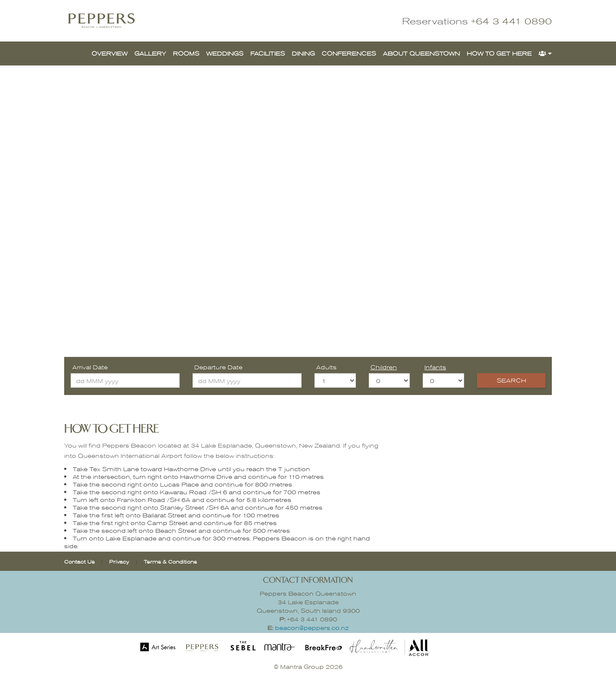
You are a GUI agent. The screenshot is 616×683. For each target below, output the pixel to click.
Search (511, 380)
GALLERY (150, 53)
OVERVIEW (110, 53)
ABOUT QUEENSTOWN (421, 53)
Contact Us (79, 561)
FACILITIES (268, 53)
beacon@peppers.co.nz (312, 628)
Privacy (120, 561)
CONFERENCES (349, 53)
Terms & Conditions (170, 561)
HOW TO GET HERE (499, 53)
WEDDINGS (225, 53)
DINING (303, 53)
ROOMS (186, 53)
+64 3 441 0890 (511, 21)
